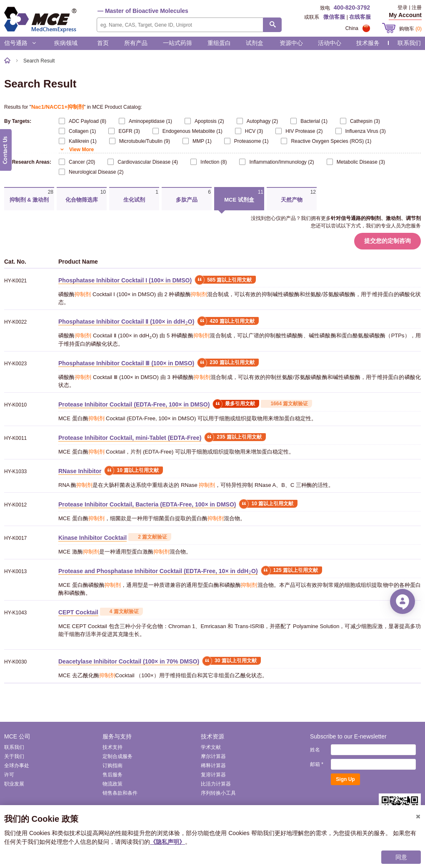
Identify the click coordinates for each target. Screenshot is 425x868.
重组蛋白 (219, 43)
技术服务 (368, 43)
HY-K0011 (15, 438)
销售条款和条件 (120, 793)
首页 (103, 43)
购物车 (410, 29)
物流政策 (112, 784)
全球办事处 (17, 766)
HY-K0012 (15, 505)
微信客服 (334, 17)
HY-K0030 (15, 662)
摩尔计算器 (213, 756)
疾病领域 (66, 43)
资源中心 (291, 43)
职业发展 (14, 784)
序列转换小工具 (218, 793)
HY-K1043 (15, 613)
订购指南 (112, 766)
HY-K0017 (15, 538)
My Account (405, 15)
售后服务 (112, 775)
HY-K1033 (15, 471)
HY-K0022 (15, 322)
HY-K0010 (15, 405)
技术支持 (112, 747)
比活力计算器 (216, 784)
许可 (9, 775)
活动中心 (330, 43)
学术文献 (211, 747)
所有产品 (136, 43)
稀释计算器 (213, 766)
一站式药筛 (177, 43)
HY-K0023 (15, 364)
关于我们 (14, 756)
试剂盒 (255, 43)
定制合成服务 (117, 756)
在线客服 (360, 17)
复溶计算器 (213, 775)
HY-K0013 (15, 571)
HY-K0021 (15, 281)
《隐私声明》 (167, 842)
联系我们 (409, 43)
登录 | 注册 (410, 7)
